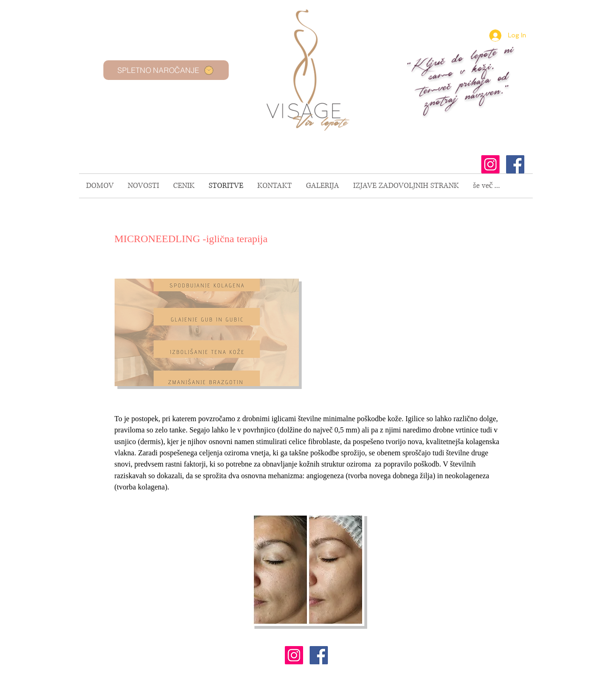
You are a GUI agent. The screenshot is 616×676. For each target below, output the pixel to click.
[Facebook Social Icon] (515, 164)
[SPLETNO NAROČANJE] (166, 70)
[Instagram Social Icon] (490, 164)
